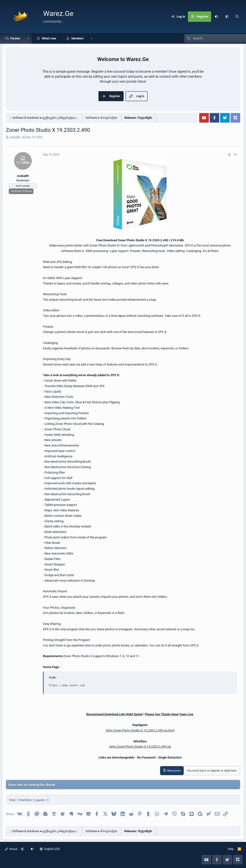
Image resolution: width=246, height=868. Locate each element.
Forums (15, 38)
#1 (236, 155)
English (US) (50, 849)
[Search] (237, 17)
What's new (49, 38)
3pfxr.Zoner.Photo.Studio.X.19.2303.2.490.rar (140, 747)
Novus (11, 849)
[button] (227, 17)
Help (231, 849)
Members (77, 38)
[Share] (229, 155)
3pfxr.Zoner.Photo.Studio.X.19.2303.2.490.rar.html (140, 730)
